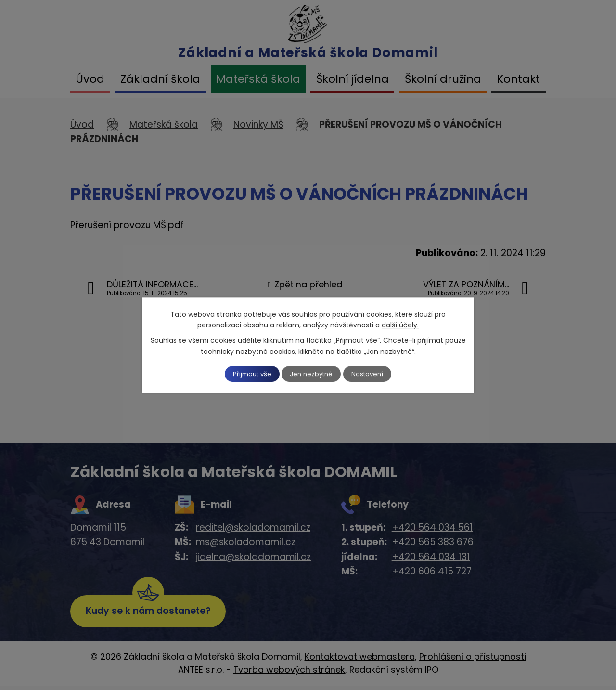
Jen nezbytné (312, 374)
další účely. (400, 325)
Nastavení (374, 374)
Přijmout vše (246, 374)
